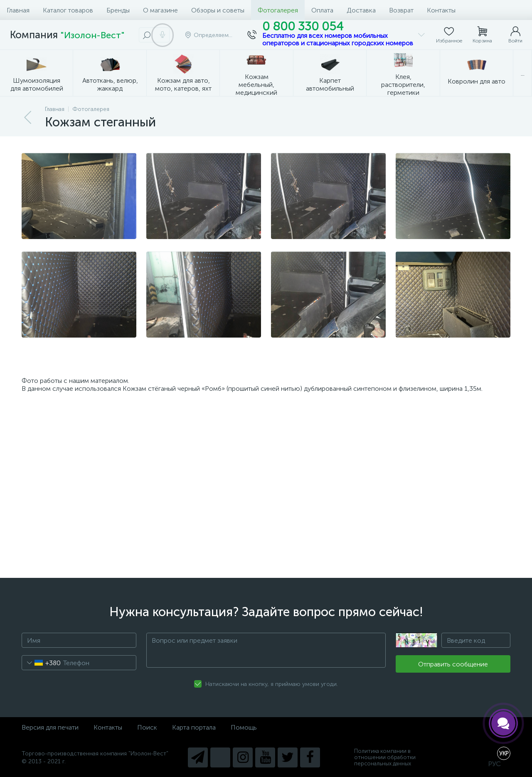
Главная (18, 10)
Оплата (322, 10)
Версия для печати (50, 727)
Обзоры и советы (218, 10)
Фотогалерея (278, 10)
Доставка (361, 10)
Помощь (244, 727)
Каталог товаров (68, 10)
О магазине (160, 10)
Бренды (118, 10)
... (523, 73)
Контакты (441, 10)
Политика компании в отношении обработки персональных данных (385, 757)
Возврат (401, 10)
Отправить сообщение (453, 664)
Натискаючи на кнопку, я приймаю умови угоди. (272, 684)
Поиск (147, 727)
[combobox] (41, 663)
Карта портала (194, 727)
